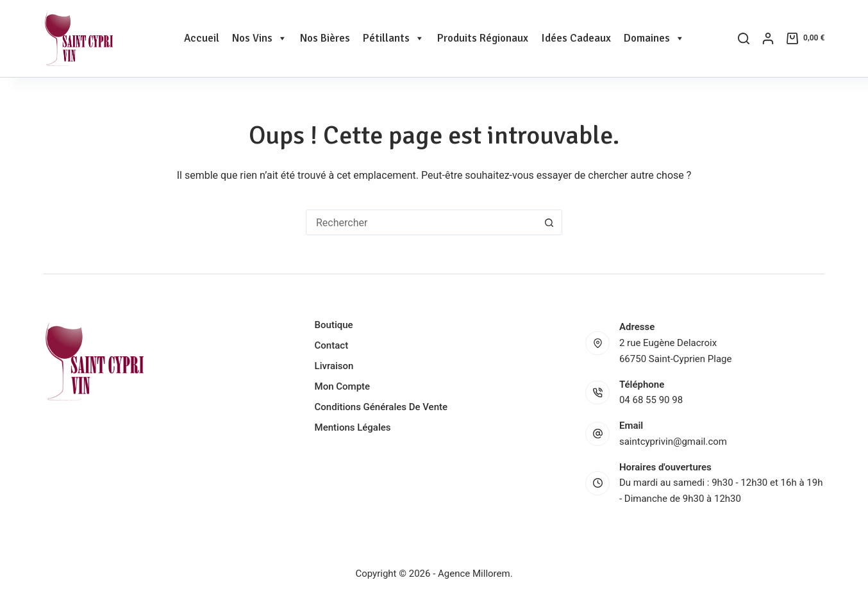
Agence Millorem (474, 574)
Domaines (654, 38)
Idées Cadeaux (576, 38)
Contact (332, 345)
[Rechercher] (744, 38)
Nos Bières (325, 38)
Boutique (334, 325)
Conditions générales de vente (381, 407)
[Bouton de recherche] (549, 222)
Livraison (334, 366)
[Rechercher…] (421, 222)
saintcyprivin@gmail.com (673, 442)
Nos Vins (260, 38)
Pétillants (394, 38)
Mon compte (343, 386)
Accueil (202, 38)
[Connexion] (768, 38)
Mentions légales (353, 427)
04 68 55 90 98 (651, 400)
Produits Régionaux (483, 38)
